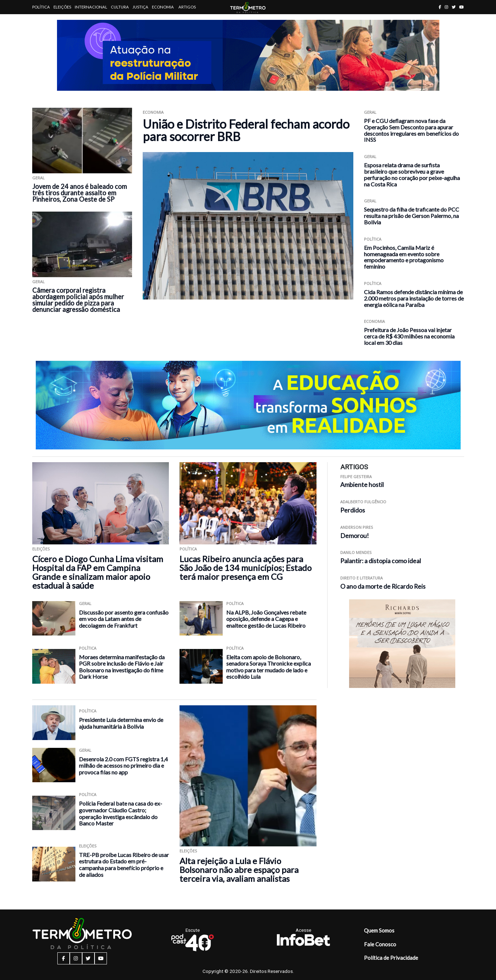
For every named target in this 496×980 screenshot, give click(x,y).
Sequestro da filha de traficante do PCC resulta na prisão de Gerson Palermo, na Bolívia (412, 216)
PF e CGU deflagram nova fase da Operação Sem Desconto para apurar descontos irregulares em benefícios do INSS (411, 130)
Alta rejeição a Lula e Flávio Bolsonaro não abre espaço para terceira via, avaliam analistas (239, 870)
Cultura (120, 7)
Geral (38, 178)
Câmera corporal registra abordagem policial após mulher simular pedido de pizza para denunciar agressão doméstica (78, 300)
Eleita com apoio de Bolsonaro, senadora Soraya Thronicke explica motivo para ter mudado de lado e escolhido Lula (269, 667)
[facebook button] (440, 7)
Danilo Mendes (356, 552)
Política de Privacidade (391, 958)
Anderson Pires (357, 527)
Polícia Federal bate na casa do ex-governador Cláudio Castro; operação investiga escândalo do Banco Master (121, 813)
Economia (163, 7)
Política (41, 7)
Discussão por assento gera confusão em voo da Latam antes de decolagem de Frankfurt (124, 619)
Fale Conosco (380, 944)
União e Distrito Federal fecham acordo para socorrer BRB (246, 130)
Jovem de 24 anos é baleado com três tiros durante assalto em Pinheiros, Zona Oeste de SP (79, 193)
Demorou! (355, 536)
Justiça (140, 7)
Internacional (91, 7)
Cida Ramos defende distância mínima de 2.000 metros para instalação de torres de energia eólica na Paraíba (414, 298)
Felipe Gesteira (356, 477)
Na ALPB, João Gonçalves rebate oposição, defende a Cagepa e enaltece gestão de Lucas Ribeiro (266, 619)
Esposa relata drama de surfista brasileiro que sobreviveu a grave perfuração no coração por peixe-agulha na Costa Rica (412, 174)
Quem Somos (379, 930)
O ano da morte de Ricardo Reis (383, 586)
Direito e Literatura (361, 578)
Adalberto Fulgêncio (363, 502)
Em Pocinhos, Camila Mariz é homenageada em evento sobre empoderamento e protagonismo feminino (404, 257)
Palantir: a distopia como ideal (381, 561)
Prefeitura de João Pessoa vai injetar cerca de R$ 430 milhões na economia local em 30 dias (409, 336)
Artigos (187, 7)
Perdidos (353, 510)
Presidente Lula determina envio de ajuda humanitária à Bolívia (121, 723)
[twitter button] (454, 7)
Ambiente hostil (362, 485)
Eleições (62, 7)
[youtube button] (461, 7)
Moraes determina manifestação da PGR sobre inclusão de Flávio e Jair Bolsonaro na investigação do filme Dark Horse (122, 667)
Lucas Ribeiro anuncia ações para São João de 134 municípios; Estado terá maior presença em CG (246, 568)
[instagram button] (446, 7)
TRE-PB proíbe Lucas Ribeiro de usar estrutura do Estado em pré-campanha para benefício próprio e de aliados (124, 865)
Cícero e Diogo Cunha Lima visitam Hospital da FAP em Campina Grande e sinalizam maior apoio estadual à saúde (98, 572)
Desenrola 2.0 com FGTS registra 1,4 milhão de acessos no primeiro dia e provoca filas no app (123, 766)
